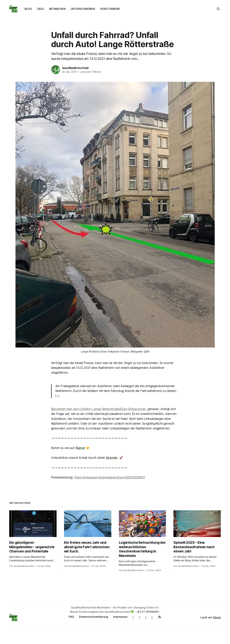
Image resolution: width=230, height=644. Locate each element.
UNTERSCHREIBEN (83, 9)
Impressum (120, 617)
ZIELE (41, 9)
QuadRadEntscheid (75, 68)
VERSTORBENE (110, 9)
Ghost (217, 617)
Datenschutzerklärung (94, 617)
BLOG (28, 9)
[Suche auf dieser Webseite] (218, 9)
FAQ (71, 617)
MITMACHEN (57, 9)
